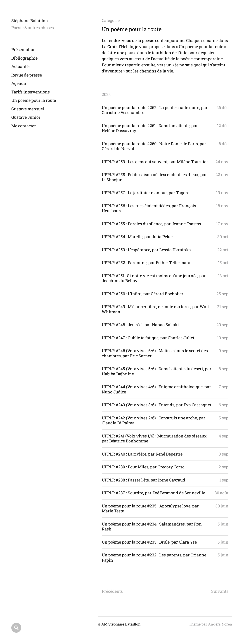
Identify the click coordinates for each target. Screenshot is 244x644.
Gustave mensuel (28, 109)
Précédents (112, 591)
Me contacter (24, 126)
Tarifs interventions (31, 92)
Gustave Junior (26, 117)
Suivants (220, 591)
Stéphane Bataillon (30, 21)
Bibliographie (24, 58)
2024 (106, 94)
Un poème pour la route (34, 100)
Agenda (19, 83)
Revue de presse (27, 75)
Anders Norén (220, 624)
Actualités (21, 66)
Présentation (24, 49)
